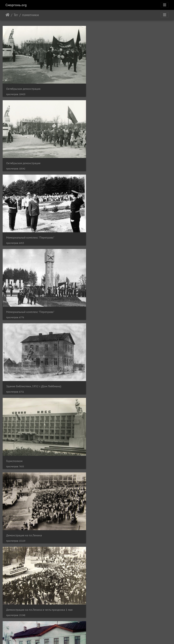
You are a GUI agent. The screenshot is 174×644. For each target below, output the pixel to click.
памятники (30, 15)
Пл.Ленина (13, 454)
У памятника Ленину (106, 528)
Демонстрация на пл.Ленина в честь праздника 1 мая (126, 308)
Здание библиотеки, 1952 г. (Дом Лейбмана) (34, 234)
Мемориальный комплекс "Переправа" (30, 161)
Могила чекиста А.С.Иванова (24, 601)
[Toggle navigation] (165, 5)
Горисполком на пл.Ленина (110, 455)
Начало (8, 15)
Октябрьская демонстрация (23, 88)
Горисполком (101, 234)
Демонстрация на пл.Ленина (24, 308)
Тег (16, 15)
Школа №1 (13, 381)
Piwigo (92, 637)
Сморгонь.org (16, 5)
